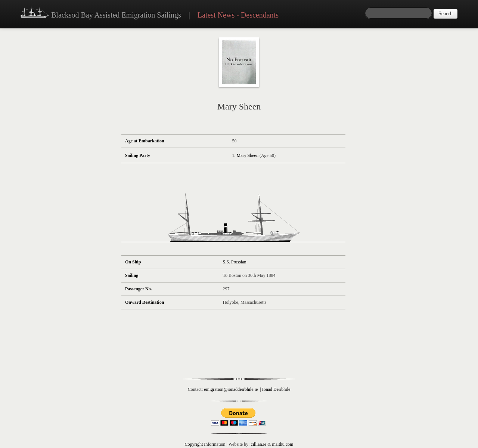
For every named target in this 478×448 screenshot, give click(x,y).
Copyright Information (205, 444)
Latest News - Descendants (238, 15)
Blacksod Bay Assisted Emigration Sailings (101, 13)
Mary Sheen (248, 155)
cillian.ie (258, 444)
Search (446, 14)
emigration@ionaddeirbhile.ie (231, 389)
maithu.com (283, 444)
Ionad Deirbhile (276, 389)
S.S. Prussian (235, 262)
